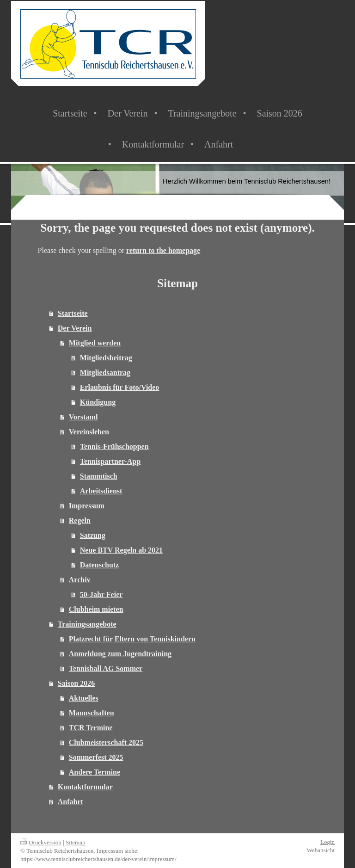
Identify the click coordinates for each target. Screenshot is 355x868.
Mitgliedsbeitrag (106, 358)
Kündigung (98, 402)
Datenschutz (99, 565)
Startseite (73, 313)
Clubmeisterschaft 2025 (106, 742)
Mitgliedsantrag (105, 372)
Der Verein (75, 328)
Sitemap (76, 842)
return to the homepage (163, 250)
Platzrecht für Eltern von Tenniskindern (132, 639)
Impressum (87, 506)
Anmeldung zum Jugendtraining (120, 654)
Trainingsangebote (87, 624)
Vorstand (83, 417)
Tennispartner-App (110, 461)
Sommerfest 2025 (96, 757)
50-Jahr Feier (101, 594)
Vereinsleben (89, 432)
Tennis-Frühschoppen (114, 446)
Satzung (93, 535)
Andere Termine (95, 772)
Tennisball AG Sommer (106, 668)
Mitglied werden (95, 343)
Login (327, 842)
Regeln (80, 520)
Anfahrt (70, 802)
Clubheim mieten (96, 609)
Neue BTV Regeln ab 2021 (121, 550)
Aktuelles (84, 698)
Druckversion (41, 842)
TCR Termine (91, 728)
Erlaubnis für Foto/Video (120, 387)
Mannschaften (92, 713)
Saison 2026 (76, 683)
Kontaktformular (85, 787)
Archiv (80, 580)
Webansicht (321, 850)
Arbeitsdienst (101, 491)
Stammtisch (99, 476)
